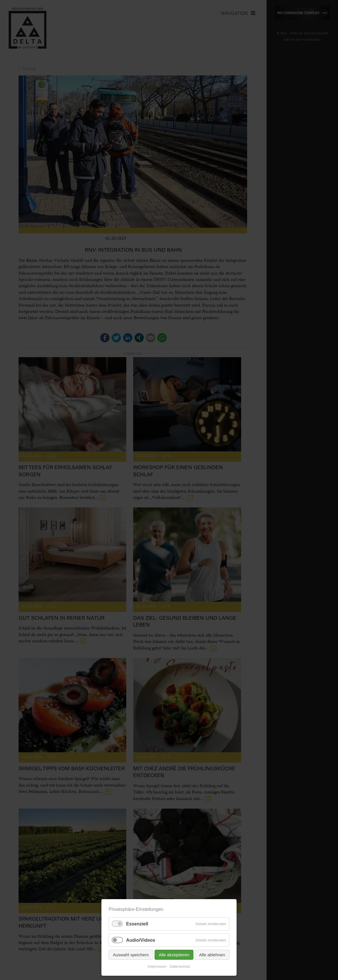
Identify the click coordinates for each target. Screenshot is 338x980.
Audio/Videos (141, 940)
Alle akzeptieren (174, 955)
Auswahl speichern (131, 955)
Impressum (157, 966)
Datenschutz (180, 966)
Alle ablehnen (212, 955)
